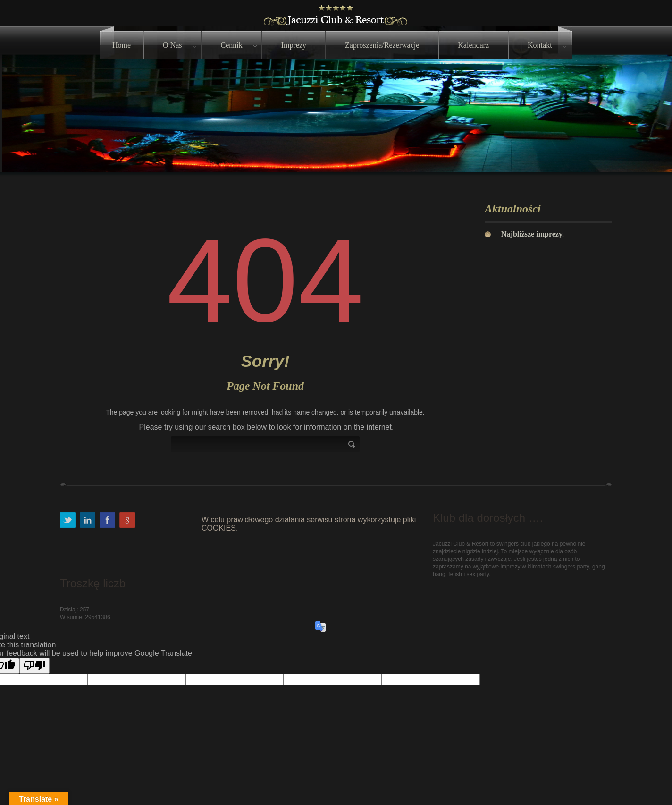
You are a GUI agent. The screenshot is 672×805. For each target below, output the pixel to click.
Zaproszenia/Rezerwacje (382, 45)
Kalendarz (473, 45)
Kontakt (540, 45)
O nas (172, 45)
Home (122, 45)
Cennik (232, 45)
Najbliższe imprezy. (533, 234)
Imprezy (294, 45)
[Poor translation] (34, 666)
